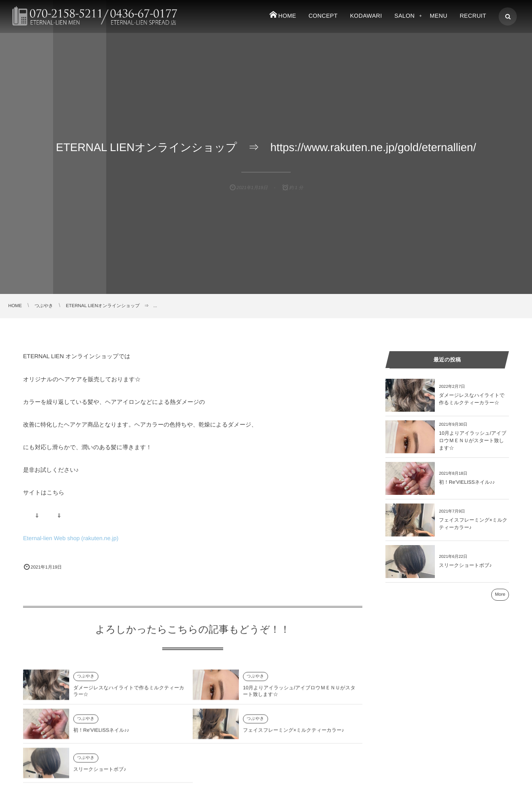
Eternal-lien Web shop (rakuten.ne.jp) (71, 538)
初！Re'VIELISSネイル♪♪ (101, 734)
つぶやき (86, 680)
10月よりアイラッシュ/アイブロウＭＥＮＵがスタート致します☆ (473, 441)
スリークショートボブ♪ (100, 773)
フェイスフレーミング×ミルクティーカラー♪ (294, 734)
